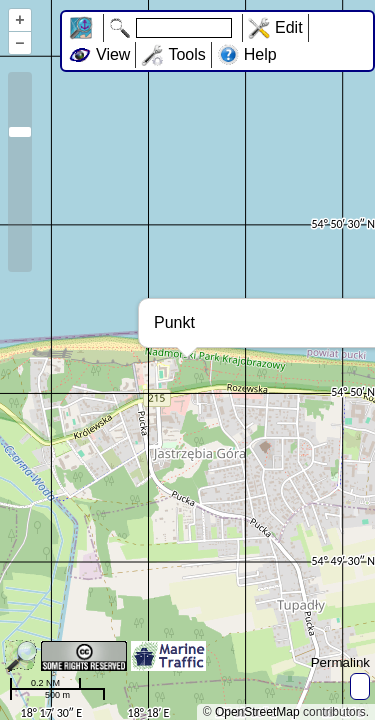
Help (260, 54)
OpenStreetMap (257, 712)
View (113, 54)
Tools (186, 54)
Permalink (340, 662)
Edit (289, 27)
